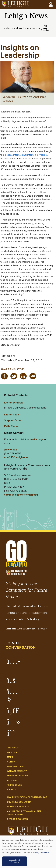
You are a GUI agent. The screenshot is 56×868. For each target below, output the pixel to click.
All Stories (45, 28)
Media (36, 28)
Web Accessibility (17, 771)
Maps (10, 757)
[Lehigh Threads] (13, 735)
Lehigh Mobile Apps (18, 776)
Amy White (11, 450)
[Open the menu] (51, 4)
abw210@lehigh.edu (16, 457)
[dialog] (28, 852)
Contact (12, 762)
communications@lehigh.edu (21, 495)
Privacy (11, 790)
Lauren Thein (12, 415)
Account (12, 780)
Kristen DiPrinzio (14, 403)
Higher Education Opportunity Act (27, 797)
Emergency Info (16, 766)
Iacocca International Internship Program (26, 155)
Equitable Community (19, 802)
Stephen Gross (13, 420)
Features (8, 28)
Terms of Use (14, 785)
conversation (21, 647)
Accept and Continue (15, 861)
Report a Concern (17, 819)
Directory (13, 752)
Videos (18, 28)
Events (27, 28)
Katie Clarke (11, 426)
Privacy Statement (41, 852)
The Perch (13, 748)
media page (37, 439)
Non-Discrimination (18, 807)
